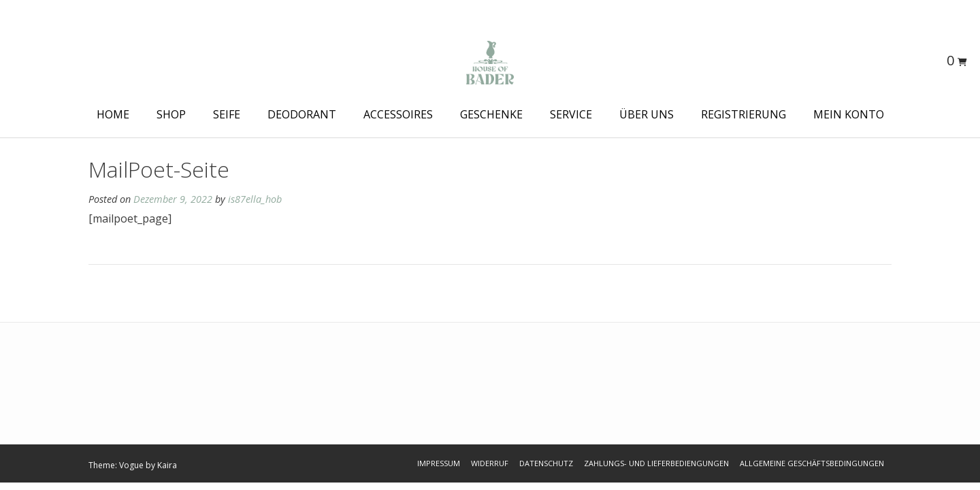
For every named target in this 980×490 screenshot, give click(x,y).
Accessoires (398, 114)
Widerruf (490, 463)
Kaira (167, 465)
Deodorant (302, 114)
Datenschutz (546, 463)
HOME (113, 114)
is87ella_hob (255, 199)
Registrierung (744, 114)
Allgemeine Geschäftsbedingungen (812, 463)
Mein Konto (849, 114)
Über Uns (647, 114)
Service (571, 114)
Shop (171, 114)
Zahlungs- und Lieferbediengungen (656, 463)
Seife (227, 114)
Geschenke (491, 114)
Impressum (439, 463)
